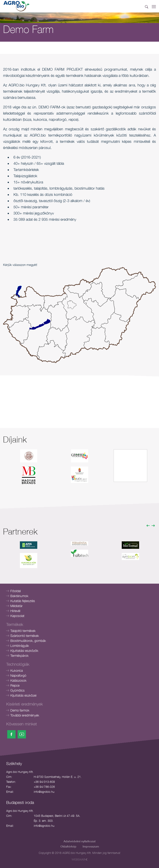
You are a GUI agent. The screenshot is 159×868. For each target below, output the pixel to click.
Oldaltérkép (68, 846)
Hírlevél (15, 611)
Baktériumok (19, 596)
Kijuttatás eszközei (23, 695)
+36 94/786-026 (44, 787)
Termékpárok (19, 656)
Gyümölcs (17, 690)
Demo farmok (20, 710)
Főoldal (16, 591)
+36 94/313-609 (44, 782)
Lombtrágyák (20, 646)
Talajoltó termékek (23, 631)
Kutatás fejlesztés (23, 601)
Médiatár (16, 606)
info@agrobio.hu (44, 792)
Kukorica (17, 670)
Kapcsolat (17, 616)
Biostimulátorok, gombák (28, 641)
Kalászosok (18, 680)
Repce (15, 685)
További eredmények (25, 715)
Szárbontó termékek (25, 636)
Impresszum (91, 846)
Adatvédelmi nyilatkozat (80, 841)
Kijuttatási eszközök (24, 651)
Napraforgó (18, 675)
